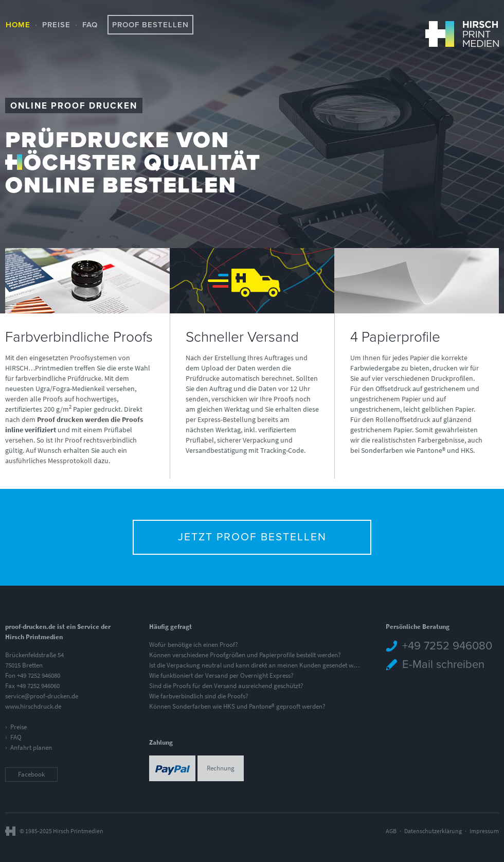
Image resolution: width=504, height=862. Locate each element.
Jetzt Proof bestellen (252, 537)
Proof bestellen (150, 25)
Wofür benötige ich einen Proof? (194, 645)
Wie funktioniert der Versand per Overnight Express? (221, 675)
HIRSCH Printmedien (462, 34)
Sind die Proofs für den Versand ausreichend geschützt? (226, 686)
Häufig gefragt (170, 627)
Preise (56, 25)
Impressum (484, 831)
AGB (391, 831)
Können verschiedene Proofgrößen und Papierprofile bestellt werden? (245, 655)
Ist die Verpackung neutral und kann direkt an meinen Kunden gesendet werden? (261, 665)
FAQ (90, 25)
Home (18, 25)
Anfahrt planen (31, 747)
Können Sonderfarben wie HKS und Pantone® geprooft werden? (237, 706)
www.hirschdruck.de (33, 706)
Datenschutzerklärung (433, 831)
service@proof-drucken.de (42, 696)
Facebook (31, 774)
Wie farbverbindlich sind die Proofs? (199, 696)
